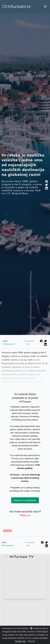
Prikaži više (20, 641)
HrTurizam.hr (9, 344)
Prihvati (31, 641)
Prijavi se (25, 515)
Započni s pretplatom (25, 500)
